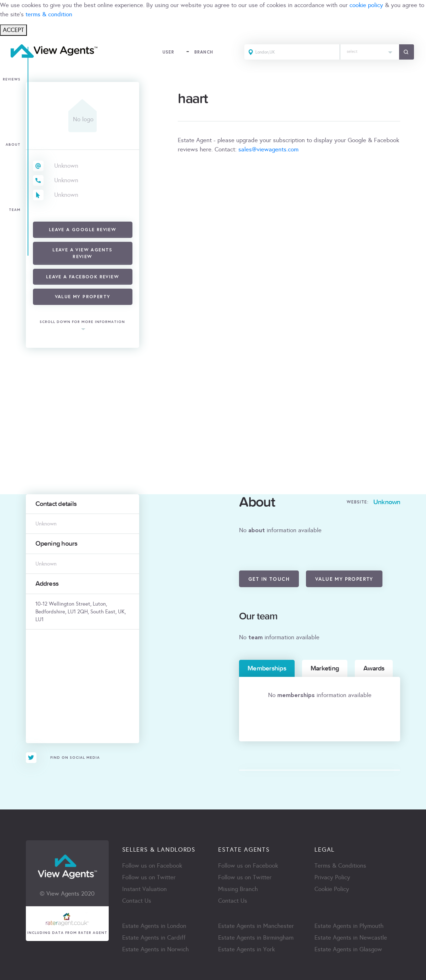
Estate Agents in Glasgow (348, 949)
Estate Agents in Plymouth (349, 926)
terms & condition (49, 14)
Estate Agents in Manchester (256, 926)
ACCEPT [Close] (13, 30)
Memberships (267, 668)
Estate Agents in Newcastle (351, 938)
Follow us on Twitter (149, 877)
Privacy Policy (332, 877)
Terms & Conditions (340, 866)
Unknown (66, 166)
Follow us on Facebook (152, 866)
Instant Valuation (144, 889)
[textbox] (370, 50)
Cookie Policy (332, 889)
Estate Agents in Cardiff (154, 938)
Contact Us (137, 901)
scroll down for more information (82, 322)
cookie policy (366, 5)
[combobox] (370, 52)
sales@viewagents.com (268, 149)
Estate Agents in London (154, 926)
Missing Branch (238, 889)
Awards (374, 668)
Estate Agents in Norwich (155, 949)
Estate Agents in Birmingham (256, 938)
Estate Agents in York (246, 949)
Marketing (325, 668)
